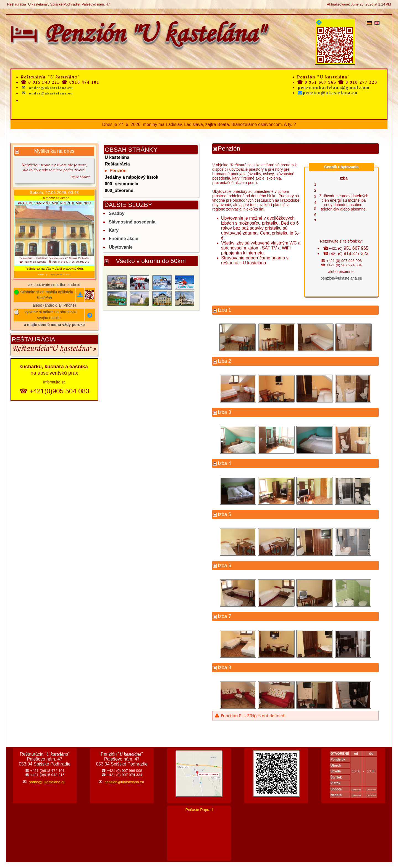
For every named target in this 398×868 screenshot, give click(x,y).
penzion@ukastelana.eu (328, 93)
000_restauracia (121, 184)
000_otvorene (119, 190)
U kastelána (117, 157)
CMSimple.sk (55, 274)
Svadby (116, 213)
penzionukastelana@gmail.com (334, 87)
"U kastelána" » (73, 349)
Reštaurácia (31, 349)
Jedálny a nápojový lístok (132, 177)
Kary (114, 230)
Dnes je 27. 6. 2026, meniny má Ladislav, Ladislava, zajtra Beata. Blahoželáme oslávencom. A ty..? (199, 124)
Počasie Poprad (199, 810)
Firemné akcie (123, 239)
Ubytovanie (121, 247)
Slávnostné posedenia (132, 222)
